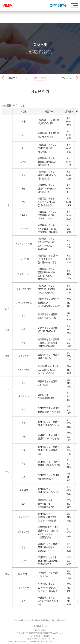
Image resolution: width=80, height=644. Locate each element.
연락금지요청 (61, 620)
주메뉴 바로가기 (0, 0)
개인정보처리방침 (21, 620)
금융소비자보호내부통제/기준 (42, 620)
